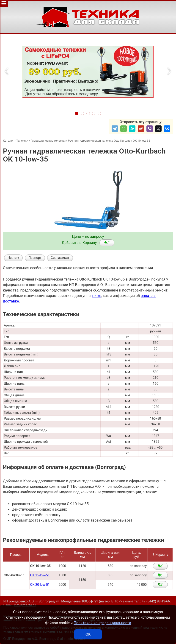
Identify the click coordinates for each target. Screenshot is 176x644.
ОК (88, 634)
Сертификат (60, 258)
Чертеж (13, 258)
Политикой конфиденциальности (102, 623)
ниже (97, 296)
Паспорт (35, 258)
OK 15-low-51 (40, 575)
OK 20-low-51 (40, 585)
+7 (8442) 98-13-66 (156, 601)
